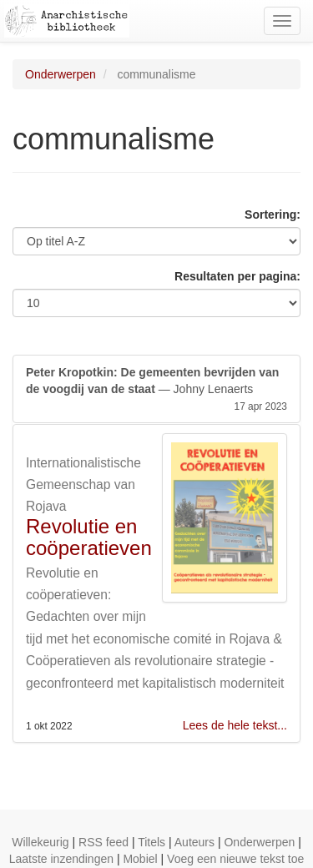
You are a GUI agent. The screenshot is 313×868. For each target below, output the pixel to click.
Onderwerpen (61, 74)
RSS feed (103, 842)
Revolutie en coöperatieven (89, 537)
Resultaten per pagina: (237, 276)
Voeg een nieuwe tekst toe (235, 859)
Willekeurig (40, 842)
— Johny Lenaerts (156, 390)
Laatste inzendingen (61, 859)
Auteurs (194, 842)
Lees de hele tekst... (235, 725)
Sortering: (273, 214)
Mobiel (140, 859)
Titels (151, 842)
